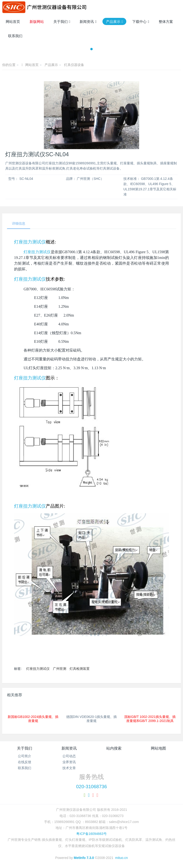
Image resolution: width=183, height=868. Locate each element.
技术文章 (69, 768)
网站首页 (13, 22)
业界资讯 (69, 762)
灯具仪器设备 (74, 65)
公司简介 (25, 756)
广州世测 (60, 669)
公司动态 (69, 756)
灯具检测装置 (80, 669)
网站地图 (158, 748)
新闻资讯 (69, 748)
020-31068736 (91, 787)
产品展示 (51, 65)
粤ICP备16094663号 (91, 834)
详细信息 (19, 223)
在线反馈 (25, 762)
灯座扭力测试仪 (30, 242)
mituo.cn (121, 858)
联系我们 (25, 768)
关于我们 (25, 748)
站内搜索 (114, 748)
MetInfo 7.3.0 (84, 858)
